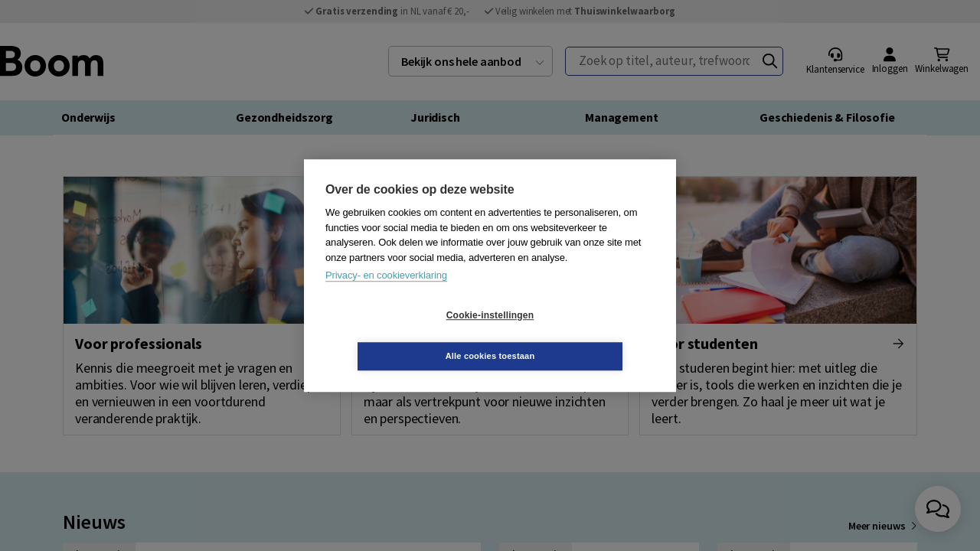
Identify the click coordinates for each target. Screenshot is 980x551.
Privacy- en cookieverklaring (386, 296)
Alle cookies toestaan (581, 335)
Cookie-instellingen (399, 336)
